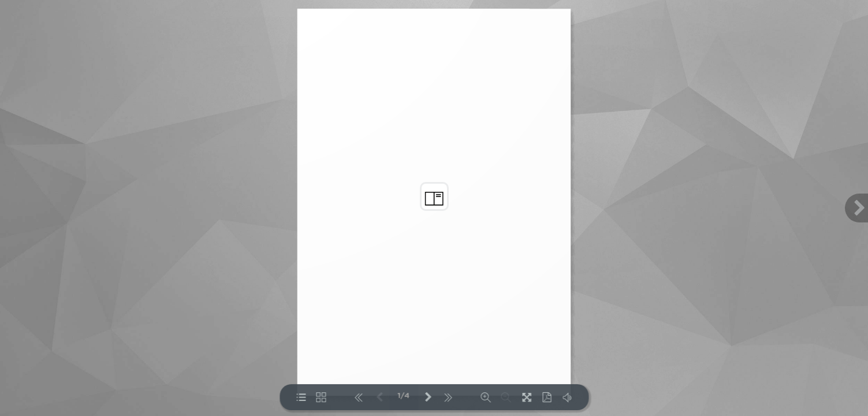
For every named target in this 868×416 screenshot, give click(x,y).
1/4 (404, 396)
